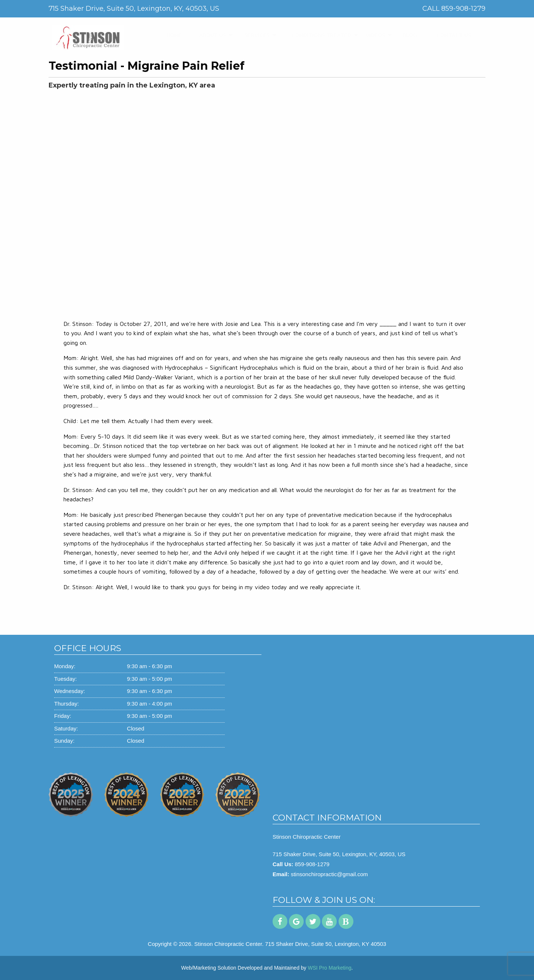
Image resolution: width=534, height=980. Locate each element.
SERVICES (253, 35)
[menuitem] (172, 35)
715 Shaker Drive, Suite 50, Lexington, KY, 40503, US (339, 854)
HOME (172, 35)
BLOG (407, 35)
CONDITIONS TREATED (314, 35)
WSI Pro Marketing (329, 968)
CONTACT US (449, 35)
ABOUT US (208, 35)
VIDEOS (372, 35)
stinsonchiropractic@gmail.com (329, 874)
